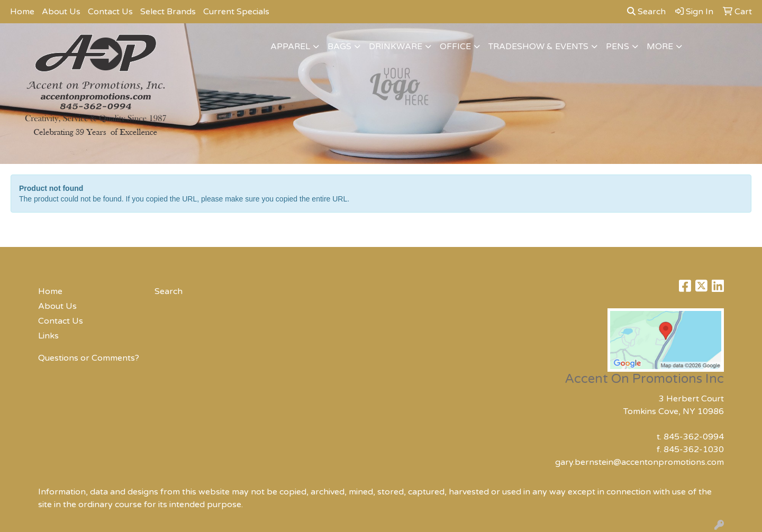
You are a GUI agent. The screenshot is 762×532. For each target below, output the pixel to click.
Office (455, 47)
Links (48, 336)
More (660, 47)
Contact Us (110, 12)
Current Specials (236, 12)
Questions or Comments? (89, 358)
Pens (618, 47)
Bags (339, 47)
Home (22, 12)
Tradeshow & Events (538, 47)
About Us (61, 12)
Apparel (290, 47)
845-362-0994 (694, 437)
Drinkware (396, 47)
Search (646, 12)
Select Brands (168, 12)
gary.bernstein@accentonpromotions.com (639, 462)
